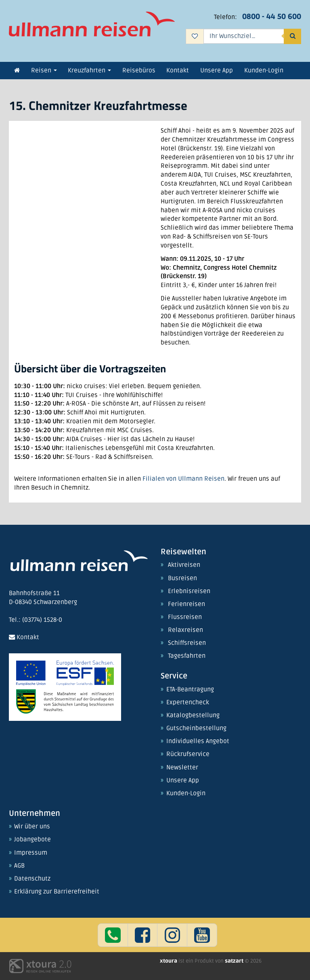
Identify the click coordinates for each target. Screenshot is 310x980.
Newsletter (182, 768)
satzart (235, 961)
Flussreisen (185, 617)
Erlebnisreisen (189, 591)
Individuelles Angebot (198, 741)
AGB (19, 866)
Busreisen (182, 579)
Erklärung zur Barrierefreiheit (57, 892)
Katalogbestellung (193, 716)
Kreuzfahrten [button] (89, 71)
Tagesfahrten (187, 656)
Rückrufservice (188, 754)
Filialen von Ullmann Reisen (183, 479)
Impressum (31, 853)
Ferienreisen (186, 604)
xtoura (169, 961)
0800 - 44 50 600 (272, 17)
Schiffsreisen (187, 643)
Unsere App (183, 781)
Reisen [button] (44, 71)
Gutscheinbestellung (196, 729)
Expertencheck (188, 703)
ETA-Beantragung (190, 690)
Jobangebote (32, 840)
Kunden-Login (186, 794)
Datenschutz (32, 879)
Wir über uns (32, 827)
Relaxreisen (185, 630)
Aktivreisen (184, 565)
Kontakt (24, 637)
